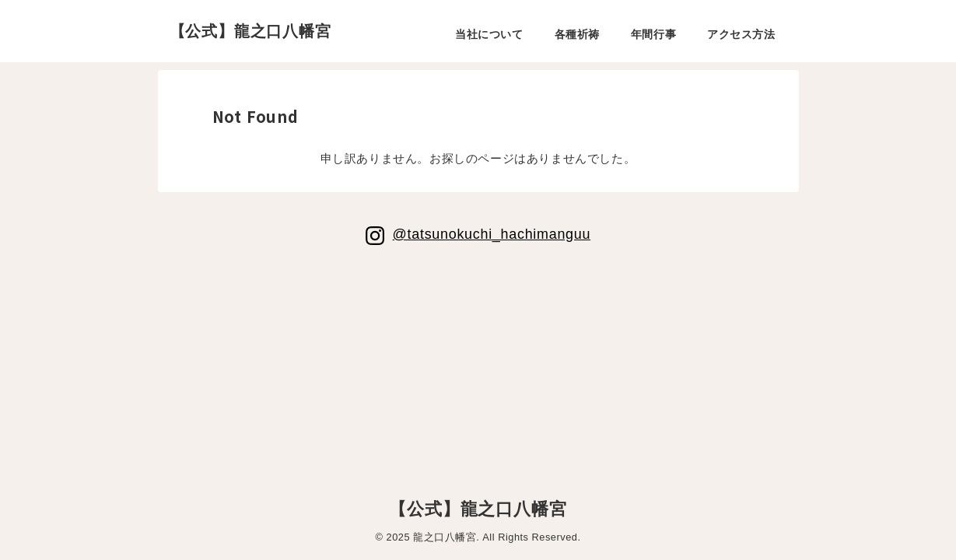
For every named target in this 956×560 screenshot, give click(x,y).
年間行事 (653, 34)
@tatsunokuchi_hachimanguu (491, 234)
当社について (489, 34)
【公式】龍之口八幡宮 (250, 31)
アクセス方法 (741, 34)
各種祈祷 (577, 34)
